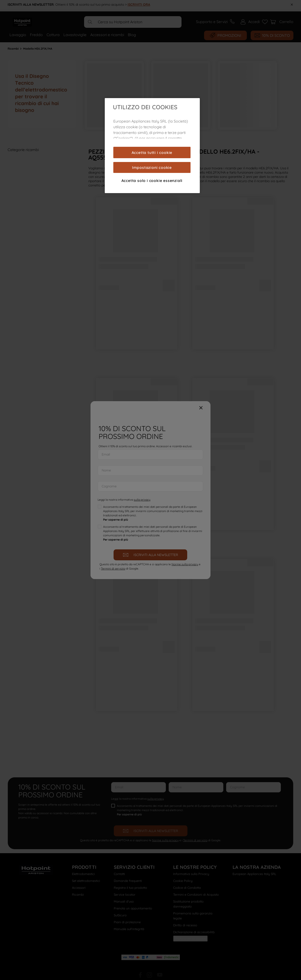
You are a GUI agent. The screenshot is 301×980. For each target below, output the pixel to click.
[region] (152, 146)
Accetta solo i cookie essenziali (152, 181)
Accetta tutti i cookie (152, 152)
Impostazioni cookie (152, 167)
